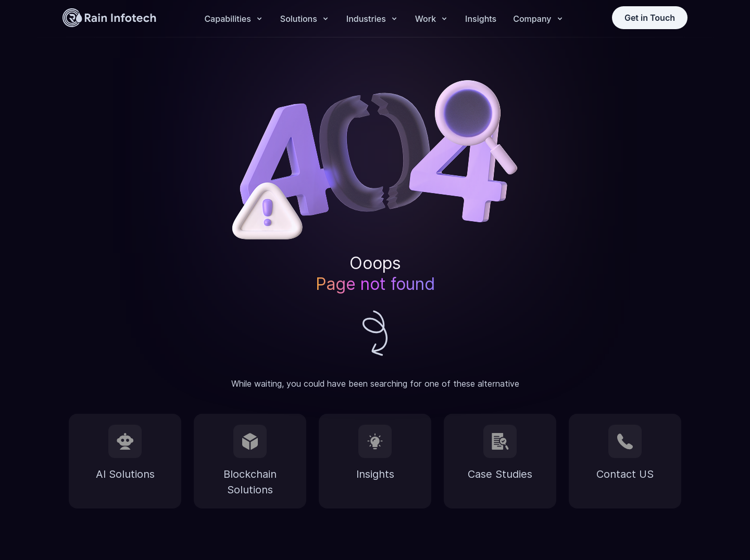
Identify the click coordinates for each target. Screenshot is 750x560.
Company (532, 19)
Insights (481, 19)
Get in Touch (650, 18)
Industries (366, 19)
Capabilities (227, 19)
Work (426, 19)
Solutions (299, 19)
